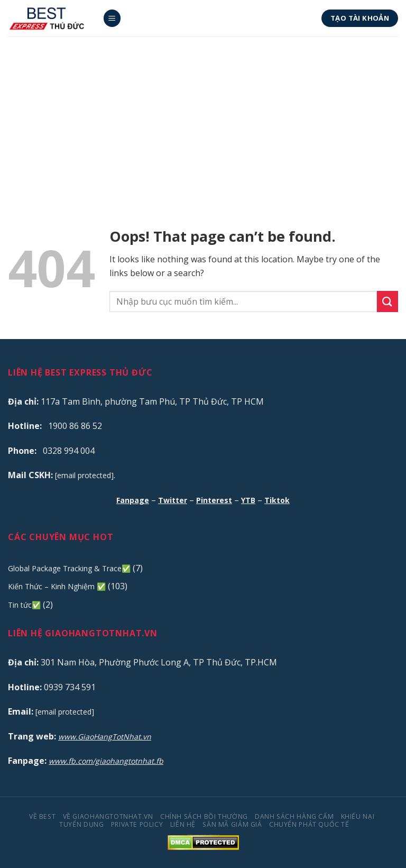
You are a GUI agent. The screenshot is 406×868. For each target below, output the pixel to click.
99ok (215, 835)
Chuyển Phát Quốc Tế (309, 824)
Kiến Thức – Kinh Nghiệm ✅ (57, 586)
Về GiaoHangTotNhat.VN (108, 816)
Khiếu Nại (358, 816)
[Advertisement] (203, 116)
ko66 (218, 835)
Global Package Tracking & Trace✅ (69, 568)
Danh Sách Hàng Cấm (294, 816)
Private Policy (137, 824)
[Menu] (112, 18)
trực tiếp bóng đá (210, 835)
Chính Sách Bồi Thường (204, 816)
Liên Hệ (183, 824)
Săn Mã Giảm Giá (232, 824)
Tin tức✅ (24, 605)
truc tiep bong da (195, 835)
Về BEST (42, 816)
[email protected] (84, 475)
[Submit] (387, 301)
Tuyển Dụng (81, 824)
